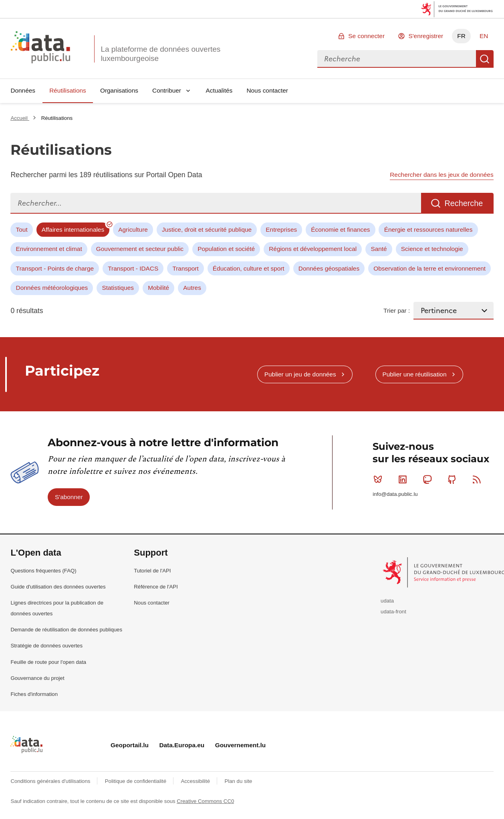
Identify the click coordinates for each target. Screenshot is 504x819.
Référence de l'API (156, 587)
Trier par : (397, 310)
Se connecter (366, 36)
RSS (479, 479)
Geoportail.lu (130, 745)
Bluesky (380, 479)
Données (23, 90)
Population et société (226, 249)
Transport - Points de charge (55, 268)
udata (387, 601)
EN (484, 36)
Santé (379, 249)
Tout (22, 230)
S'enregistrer (426, 36)
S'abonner (69, 497)
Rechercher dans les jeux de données (442, 175)
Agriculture (133, 230)
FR (461, 36)
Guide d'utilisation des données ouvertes (58, 587)
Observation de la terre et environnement (429, 268)
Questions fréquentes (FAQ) (43, 571)
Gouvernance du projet (37, 678)
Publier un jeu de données (300, 374)
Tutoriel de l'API (152, 571)
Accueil (20, 118)
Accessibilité (196, 781)
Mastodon (429, 479)
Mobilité (158, 288)
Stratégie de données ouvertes (46, 646)
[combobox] (397, 59)
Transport (185, 268)
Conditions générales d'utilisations (51, 781)
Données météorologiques (52, 288)
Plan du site (238, 781)
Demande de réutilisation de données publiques (66, 630)
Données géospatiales (329, 268)
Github (454, 479)
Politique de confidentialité (136, 781)
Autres (192, 288)
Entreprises (281, 230)
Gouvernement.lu (241, 745)
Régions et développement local (313, 249)
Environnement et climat (49, 249)
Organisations (119, 90)
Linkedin (404, 479)
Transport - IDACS (133, 268)
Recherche (485, 59)
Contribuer (167, 90)
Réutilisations (68, 90)
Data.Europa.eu (182, 745)
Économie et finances (340, 230)
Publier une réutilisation (414, 374)
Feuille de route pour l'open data (48, 662)
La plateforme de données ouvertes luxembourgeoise (160, 54)
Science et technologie (432, 249)
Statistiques (118, 288)
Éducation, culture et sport (249, 268)
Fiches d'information (34, 694)
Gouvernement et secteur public (140, 249)
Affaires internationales (73, 230)
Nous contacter (267, 90)
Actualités (219, 90)
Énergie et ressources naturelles (428, 230)
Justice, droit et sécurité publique (207, 230)
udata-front (393, 612)
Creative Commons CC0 (205, 801)
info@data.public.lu (395, 494)
